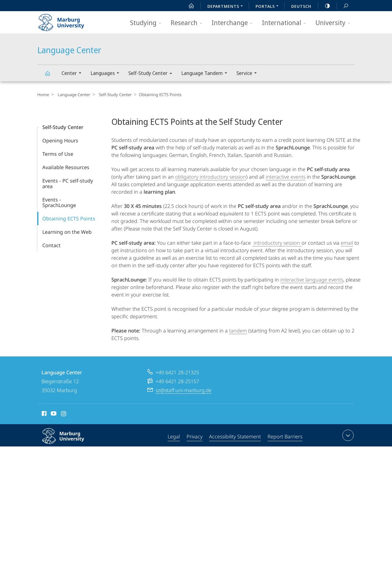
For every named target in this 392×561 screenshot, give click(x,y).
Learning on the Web (67, 232)
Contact (52, 245)
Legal (174, 436)
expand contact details (347, 435)
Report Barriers (285, 436)
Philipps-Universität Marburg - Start (67, 21)
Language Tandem (206, 74)
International (286, 23)
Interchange (234, 23)
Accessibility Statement (235, 436)
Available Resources (66, 167)
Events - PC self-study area (68, 183)
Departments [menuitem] (227, 7)
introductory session (277, 243)
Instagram (64, 414)
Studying (147, 23)
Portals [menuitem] (269, 7)
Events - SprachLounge (59, 202)
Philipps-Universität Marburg (69, 441)
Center (73, 74)
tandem (238, 331)
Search (343, 6)
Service (248, 74)
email (347, 243)
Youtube (53, 414)
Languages (107, 74)
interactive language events (312, 280)
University (335, 23)
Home (43, 94)
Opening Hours (60, 140)
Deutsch (301, 6)
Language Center (51, 76)
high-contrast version (324, 6)
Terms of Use (58, 154)
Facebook (44, 414)
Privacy (194, 436)
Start (188, 6)
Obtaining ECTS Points (69, 218)
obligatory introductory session (211, 177)
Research (188, 23)
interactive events (286, 177)
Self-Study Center (152, 74)
